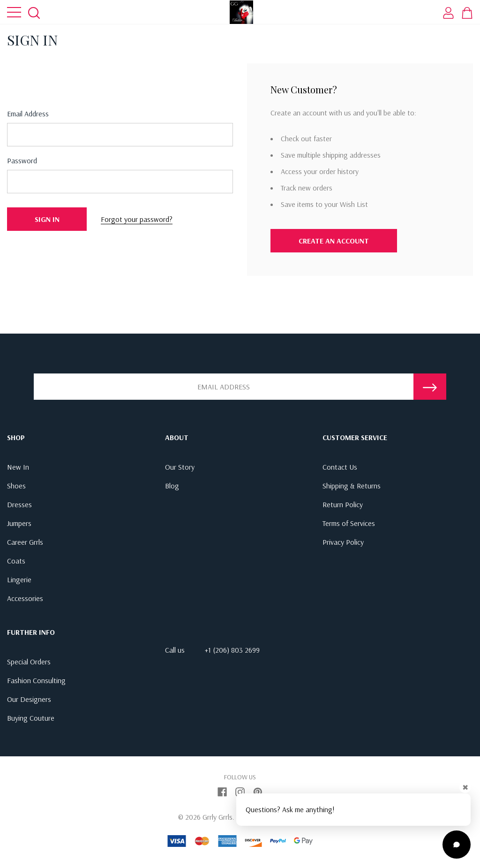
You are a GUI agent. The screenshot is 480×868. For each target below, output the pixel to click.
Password (22, 160)
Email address (28, 114)
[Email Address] (224, 387)
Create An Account (334, 241)
